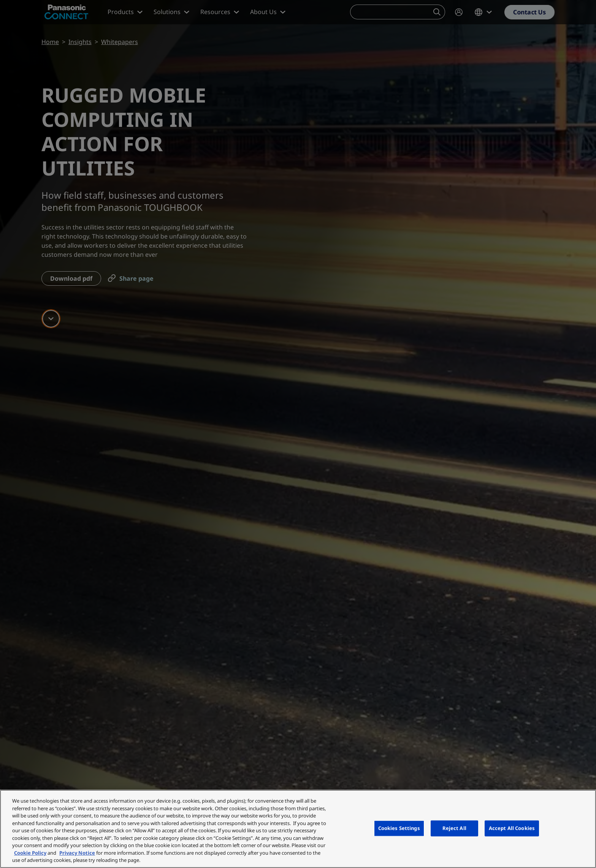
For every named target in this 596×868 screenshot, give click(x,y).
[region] (298, 829)
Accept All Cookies (512, 828)
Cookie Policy (30, 853)
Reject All (454, 828)
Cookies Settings (399, 828)
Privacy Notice (77, 853)
